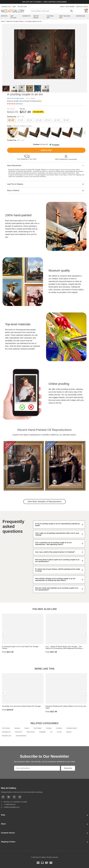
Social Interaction (21, 736)
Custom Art (50, 17)
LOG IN (86, 7)
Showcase (80, 16)
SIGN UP (79, 7)
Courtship (59, 728)
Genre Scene (31, 732)
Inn (51, 732)
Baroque (17, 728)
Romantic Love (7, 736)
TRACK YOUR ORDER (67, 7)
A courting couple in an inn (33, 21)
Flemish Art (18, 732)
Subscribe (68, 768)
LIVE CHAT (22, 7)
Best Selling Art (65, 17)
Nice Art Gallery (16, 11)
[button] (4, 54)
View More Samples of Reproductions (44, 501)
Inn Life (59, 732)
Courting (49, 728)
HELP (14, 7)
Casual (27, 728)
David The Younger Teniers (15, 21)
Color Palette (37, 728)
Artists (4, 16)
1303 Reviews (19, 104)
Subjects (26, 16)
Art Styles (13, 17)
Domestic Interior (72, 728)
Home (3, 21)
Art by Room (36, 17)
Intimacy (69, 732)
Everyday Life (6, 732)
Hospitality (42, 732)
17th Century (6, 728)
